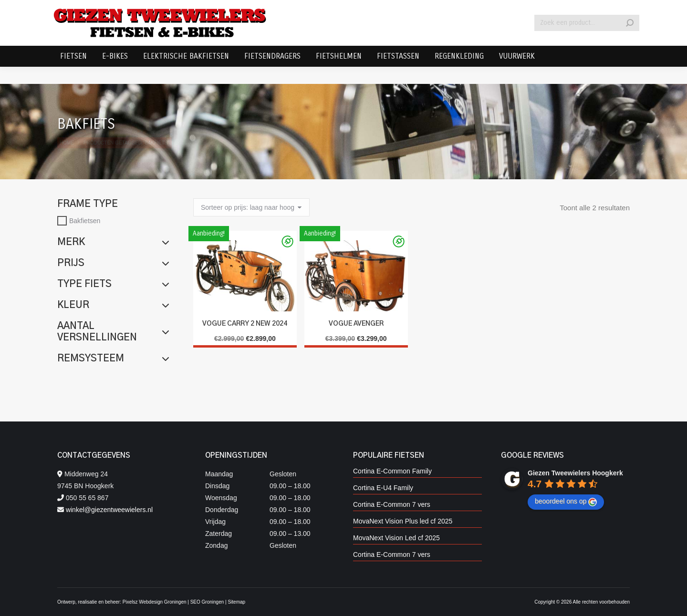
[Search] (587, 40)
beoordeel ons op (566, 502)
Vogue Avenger (356, 324)
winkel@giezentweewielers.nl (109, 510)
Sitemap (236, 602)
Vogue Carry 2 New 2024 (245, 324)
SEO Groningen (207, 602)
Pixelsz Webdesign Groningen (155, 602)
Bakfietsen (85, 221)
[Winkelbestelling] (251, 207)
